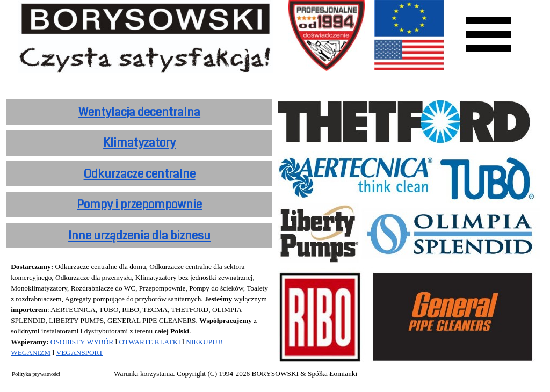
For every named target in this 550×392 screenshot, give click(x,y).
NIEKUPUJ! (204, 342)
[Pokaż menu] (488, 34)
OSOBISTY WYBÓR (82, 342)
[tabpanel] (139, 112)
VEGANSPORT (80, 353)
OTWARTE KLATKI (150, 342)
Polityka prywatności (36, 374)
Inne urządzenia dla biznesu (139, 236)
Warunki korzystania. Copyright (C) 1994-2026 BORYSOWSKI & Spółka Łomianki (236, 373)
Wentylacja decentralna (139, 112)
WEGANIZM (31, 353)
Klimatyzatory (139, 143)
